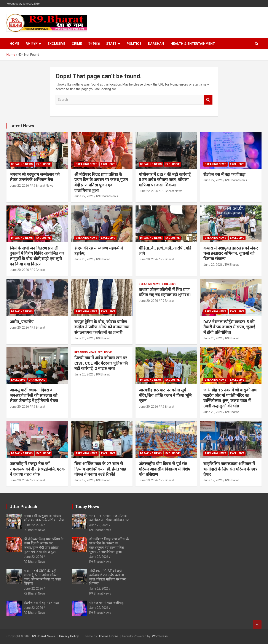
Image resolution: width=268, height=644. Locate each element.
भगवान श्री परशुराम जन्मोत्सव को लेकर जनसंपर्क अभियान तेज (35, 177)
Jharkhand (37, 380)
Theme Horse (108, 636)
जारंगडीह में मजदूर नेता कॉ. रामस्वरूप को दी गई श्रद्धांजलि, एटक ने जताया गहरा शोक (37, 469)
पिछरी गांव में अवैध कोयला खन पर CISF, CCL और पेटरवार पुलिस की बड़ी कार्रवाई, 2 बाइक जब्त (101, 363)
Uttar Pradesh (23, 507)
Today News (87, 507)
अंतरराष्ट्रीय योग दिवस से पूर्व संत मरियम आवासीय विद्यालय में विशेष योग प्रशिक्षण (164, 469)
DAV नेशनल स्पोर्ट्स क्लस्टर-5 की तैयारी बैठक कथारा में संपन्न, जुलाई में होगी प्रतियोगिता (229, 327)
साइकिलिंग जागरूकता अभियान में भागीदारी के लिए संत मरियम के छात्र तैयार (230, 469)
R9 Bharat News (42, 186)
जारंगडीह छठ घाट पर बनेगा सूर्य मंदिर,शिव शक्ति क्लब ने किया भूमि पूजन (165, 395)
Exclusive (56, 44)
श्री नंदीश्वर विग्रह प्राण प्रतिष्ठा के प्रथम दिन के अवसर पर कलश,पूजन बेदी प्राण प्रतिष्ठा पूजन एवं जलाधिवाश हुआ (101, 182)
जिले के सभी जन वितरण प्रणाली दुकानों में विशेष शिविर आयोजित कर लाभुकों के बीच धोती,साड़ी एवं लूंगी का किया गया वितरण (37, 256)
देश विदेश (94, 44)
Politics (134, 44)
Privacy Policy (69, 636)
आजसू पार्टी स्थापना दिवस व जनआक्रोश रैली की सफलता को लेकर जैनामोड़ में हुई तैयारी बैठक (34, 395)
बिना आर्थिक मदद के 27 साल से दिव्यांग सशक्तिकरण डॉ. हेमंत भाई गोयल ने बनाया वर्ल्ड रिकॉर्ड (100, 469)
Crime (77, 44)
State (111, 44)
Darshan (156, 44)
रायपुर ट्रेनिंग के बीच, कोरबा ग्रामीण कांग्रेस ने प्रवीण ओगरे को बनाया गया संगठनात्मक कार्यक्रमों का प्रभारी (102, 327)
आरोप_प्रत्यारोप (22, 322)
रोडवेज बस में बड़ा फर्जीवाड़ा (224, 174)
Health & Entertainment (193, 44)
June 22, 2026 (19, 186)
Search (208, 100)
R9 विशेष (32, 44)
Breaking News (22, 164)
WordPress (160, 636)
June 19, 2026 (84, 480)
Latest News (22, 126)
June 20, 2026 (19, 270)
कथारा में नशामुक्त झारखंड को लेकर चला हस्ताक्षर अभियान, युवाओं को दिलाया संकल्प (231, 253)
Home (14, 44)
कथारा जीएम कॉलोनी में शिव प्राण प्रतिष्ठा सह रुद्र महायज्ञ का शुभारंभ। (165, 292)
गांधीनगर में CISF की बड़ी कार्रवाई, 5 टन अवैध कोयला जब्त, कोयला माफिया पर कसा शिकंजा (165, 180)
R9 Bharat (38, 270)
